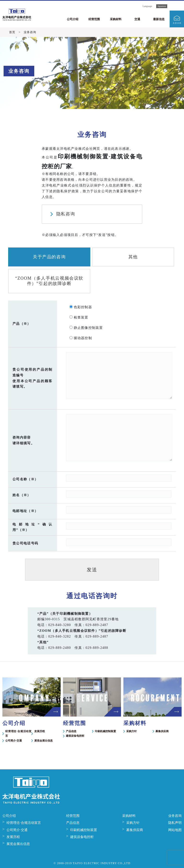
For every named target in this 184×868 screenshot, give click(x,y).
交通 (137, 19)
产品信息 (71, 731)
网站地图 (175, 830)
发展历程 (40, 731)
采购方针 (132, 731)
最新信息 (159, 19)
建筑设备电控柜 (75, 736)
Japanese (162, 6)
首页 (12, 32)
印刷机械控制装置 (105, 731)
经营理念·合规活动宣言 (18, 734)
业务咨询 (175, 816)
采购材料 (116, 19)
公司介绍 (73, 19)
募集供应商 (162, 731)
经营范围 (94, 19)
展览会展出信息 (43, 741)
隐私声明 (175, 823)
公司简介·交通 (14, 741)
